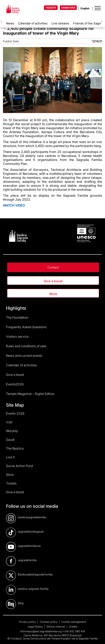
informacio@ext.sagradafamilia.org (41, 631)
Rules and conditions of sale (26, 346)
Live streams (60, 23)
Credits (73, 627)
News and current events (24, 356)
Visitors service (17, 337)
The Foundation (17, 317)
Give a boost (53, 281)
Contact (53, 267)
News (10, 23)
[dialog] (98, 636)
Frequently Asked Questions (26, 327)
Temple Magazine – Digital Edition (30, 394)
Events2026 (15, 384)
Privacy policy (28, 622)
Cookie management (74, 622)
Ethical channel (56, 627)
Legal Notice (35, 627)
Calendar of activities (33, 23)
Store (53, 294)
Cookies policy (49, 622)
